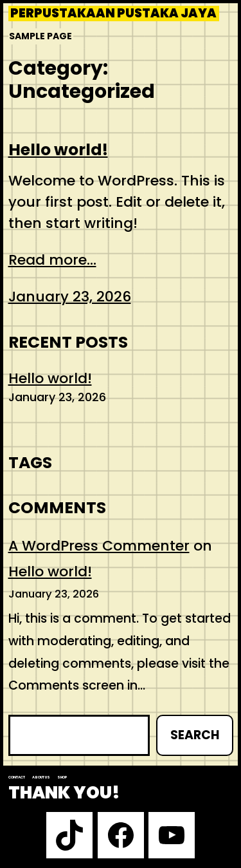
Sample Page (40, 36)
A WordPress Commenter (99, 546)
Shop (62, 777)
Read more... (52, 260)
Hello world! (58, 150)
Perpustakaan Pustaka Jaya (113, 14)
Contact (17, 777)
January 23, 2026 (70, 297)
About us (41, 777)
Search (195, 735)
